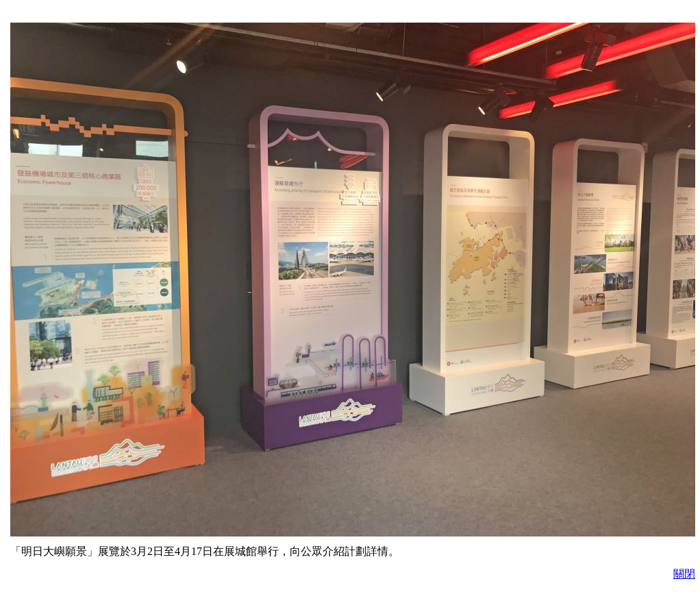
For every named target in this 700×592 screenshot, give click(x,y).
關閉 (684, 574)
